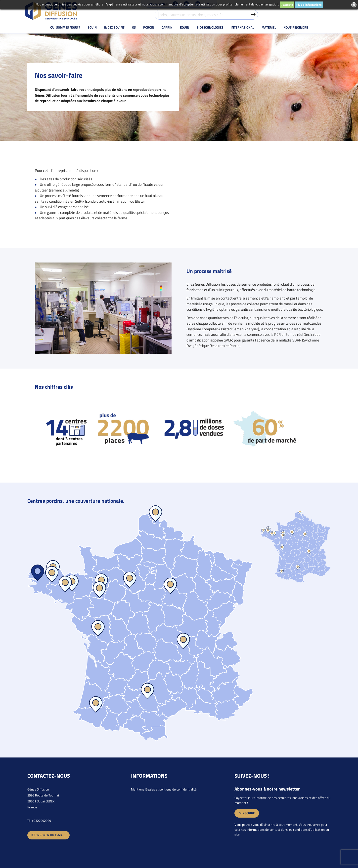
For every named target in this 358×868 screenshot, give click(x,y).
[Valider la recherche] (253, 15)
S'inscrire (247, 813)
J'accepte (287, 5)
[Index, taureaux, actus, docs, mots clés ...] (206, 15)
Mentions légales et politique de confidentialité (164, 789)
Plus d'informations (309, 5)
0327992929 (42, 821)
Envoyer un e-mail (48, 835)
